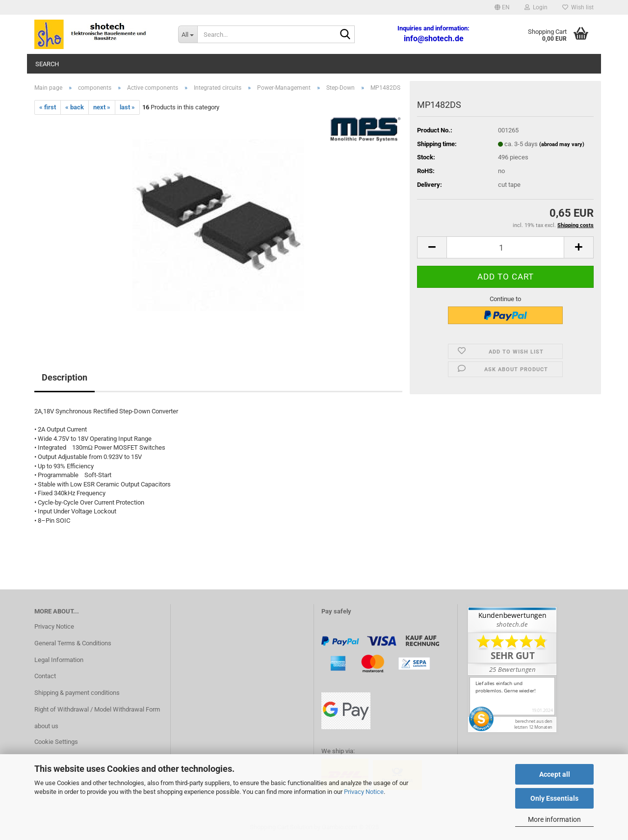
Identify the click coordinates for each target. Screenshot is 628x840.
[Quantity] (505, 247)
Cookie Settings (56, 742)
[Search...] (188, 34)
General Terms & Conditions (73, 643)
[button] (502, 7)
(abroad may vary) (562, 144)
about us (46, 726)
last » (127, 107)
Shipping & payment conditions (77, 693)
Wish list (578, 7)
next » (102, 107)
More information (554, 819)
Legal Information (59, 660)
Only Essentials (554, 798)
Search (47, 64)
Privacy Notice (364, 792)
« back (75, 107)
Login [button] (536, 7)
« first (48, 107)
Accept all (555, 774)
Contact (45, 676)
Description (65, 377)
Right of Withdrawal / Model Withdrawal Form (97, 709)
